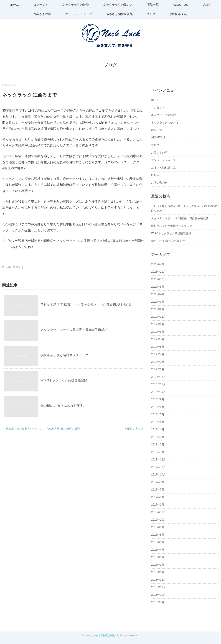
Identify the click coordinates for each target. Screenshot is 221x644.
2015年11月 (158, 587)
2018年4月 (158, 429)
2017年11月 (158, 467)
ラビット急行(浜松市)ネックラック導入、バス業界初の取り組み (86, 304)
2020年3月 (158, 302)
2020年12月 (158, 279)
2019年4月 (158, 354)
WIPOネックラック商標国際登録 (64, 380)
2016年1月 (158, 572)
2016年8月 (158, 535)
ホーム (14, 5)
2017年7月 (158, 490)
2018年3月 (158, 437)
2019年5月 (158, 347)
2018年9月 (158, 399)
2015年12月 (158, 580)
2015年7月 (158, 602)
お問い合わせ (180, 14)
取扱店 (152, 14)
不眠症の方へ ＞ (134, 429)
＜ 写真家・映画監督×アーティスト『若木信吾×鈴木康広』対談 (41, 429)
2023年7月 (158, 264)
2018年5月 (158, 422)
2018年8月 (158, 407)
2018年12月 (158, 377)
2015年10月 (158, 595)
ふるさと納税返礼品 (119, 14)
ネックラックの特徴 (75, 5)
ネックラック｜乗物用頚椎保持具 (102, 635)
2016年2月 (158, 565)
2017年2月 (158, 505)
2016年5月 (158, 542)
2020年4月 (158, 294)
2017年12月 (158, 460)
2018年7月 (158, 414)
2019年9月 (158, 324)
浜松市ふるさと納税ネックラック (64, 355)
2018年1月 (158, 452)
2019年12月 (158, 317)
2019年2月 (158, 369)
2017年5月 (158, 497)
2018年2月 (158, 445)
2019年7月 (158, 339)
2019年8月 (158, 332)
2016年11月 (158, 512)
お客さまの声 (41, 14)
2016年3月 (158, 557)
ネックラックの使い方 (118, 5)
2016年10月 (158, 520)
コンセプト (40, 5)
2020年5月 (158, 287)
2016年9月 (158, 527)
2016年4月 (158, 550)
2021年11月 (158, 272)
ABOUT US (181, 5)
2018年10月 (158, 392)
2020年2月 (158, 309)
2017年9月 (158, 482)
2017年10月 (158, 475)
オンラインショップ (78, 14)
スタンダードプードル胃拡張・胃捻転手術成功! (74, 330)
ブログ (207, 5)
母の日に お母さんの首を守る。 (63, 406)
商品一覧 (153, 5)
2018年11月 (158, 384)
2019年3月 (158, 362)
